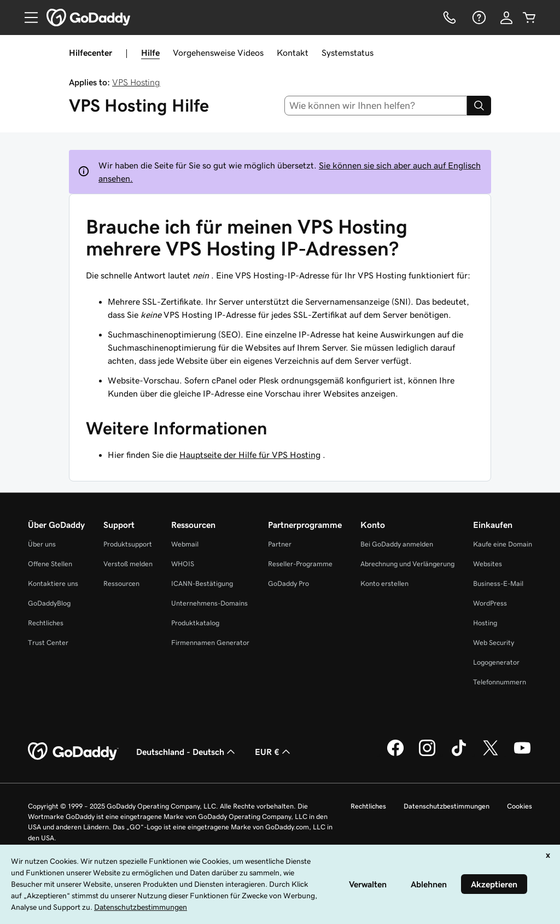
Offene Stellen (50, 564)
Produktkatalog (195, 623)
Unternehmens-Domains (209, 603)
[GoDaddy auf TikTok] (459, 754)
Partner (280, 544)
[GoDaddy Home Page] (73, 752)
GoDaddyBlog (49, 603)
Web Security (494, 643)
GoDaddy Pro (288, 583)
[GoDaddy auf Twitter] (491, 754)
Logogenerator (496, 662)
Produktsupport (128, 544)
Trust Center (48, 643)
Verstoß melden (128, 564)
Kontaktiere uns (53, 583)
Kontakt (293, 53)
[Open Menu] (27, 18)
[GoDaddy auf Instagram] (427, 754)
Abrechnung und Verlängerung (407, 564)
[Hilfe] (478, 18)
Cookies (520, 806)
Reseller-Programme (300, 564)
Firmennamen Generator (210, 643)
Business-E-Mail (498, 583)
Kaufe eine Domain (503, 544)
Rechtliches (46, 623)
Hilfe (150, 53)
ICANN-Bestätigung (202, 583)
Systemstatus (348, 53)
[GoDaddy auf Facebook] (395, 754)
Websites (488, 564)
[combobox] (376, 106)
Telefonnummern (500, 682)
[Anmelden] (506, 18)
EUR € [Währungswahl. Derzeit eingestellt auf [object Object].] (274, 752)
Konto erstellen (384, 583)
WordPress (490, 603)
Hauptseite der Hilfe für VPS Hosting (250, 455)
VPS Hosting (136, 82)
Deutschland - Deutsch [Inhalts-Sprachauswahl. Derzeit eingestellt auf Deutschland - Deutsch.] (187, 752)
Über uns (42, 544)
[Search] (479, 106)
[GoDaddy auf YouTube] (522, 754)
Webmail (185, 544)
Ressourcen (121, 583)
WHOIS (183, 564)
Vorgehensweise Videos (218, 53)
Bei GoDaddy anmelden (397, 544)
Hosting (485, 623)
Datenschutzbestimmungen (447, 806)
